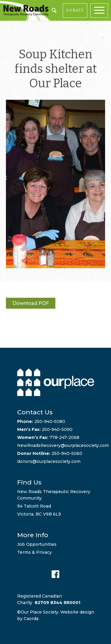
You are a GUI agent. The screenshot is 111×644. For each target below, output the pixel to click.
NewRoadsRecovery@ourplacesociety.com (63, 445)
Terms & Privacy (34, 552)
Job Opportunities (37, 544)
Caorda (31, 619)
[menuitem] (101, 11)
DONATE (75, 10)
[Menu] (101, 11)
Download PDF (31, 303)
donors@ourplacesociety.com (49, 461)
